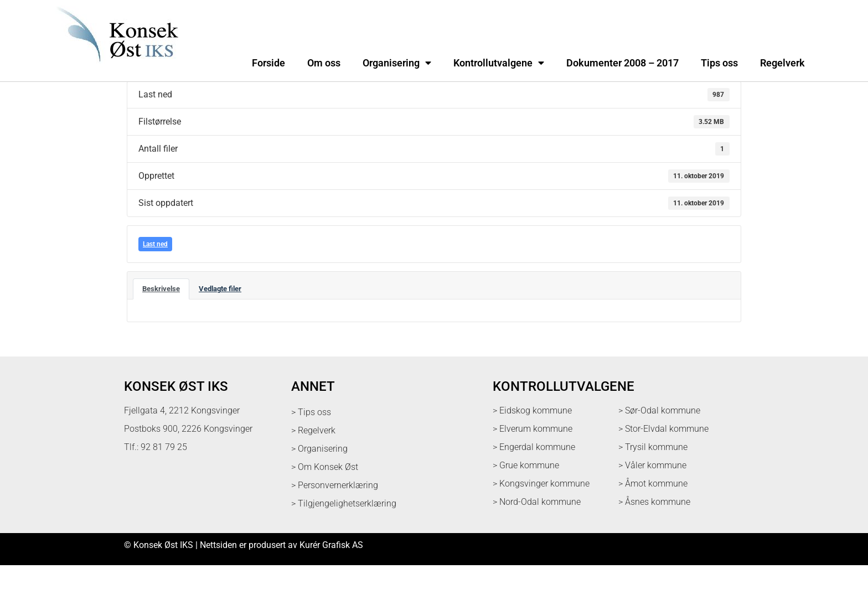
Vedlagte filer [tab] (220, 334)
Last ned (155, 289)
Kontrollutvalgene (499, 63)
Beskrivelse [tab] (161, 334)
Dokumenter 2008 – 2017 (622, 63)
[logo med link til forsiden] (115, 69)
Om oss (324, 63)
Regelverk (782, 63)
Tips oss (719, 63)
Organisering (397, 63)
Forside (268, 63)
